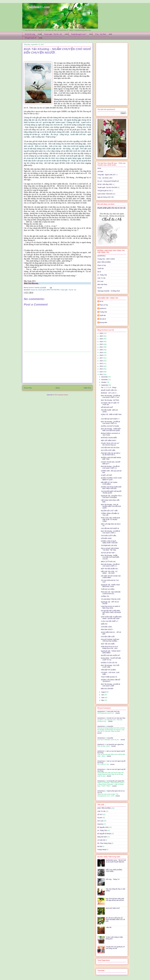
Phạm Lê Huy (104, 305)
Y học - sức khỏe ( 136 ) (105, 178)
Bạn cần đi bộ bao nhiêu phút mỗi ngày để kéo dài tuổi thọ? (115, 899)
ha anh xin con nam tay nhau (116, 718)
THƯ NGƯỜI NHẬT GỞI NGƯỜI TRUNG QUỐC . (111, 492)
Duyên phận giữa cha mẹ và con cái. (112, 208)
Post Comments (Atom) (61, 395)
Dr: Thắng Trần (102, 275)
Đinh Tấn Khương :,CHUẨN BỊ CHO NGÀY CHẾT (110, 685)
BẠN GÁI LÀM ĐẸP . (107, 689)
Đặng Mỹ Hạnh (102, 837)
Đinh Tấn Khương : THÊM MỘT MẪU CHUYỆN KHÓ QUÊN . (111, 430)
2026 (101, 333)
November (105, 380)
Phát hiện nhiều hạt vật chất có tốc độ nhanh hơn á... (111, 454)
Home (58, 388)
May (103, 700)
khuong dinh (103, 322)
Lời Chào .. (101, 171)
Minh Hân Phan (102, 284)
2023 (101, 342)
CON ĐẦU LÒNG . (107, 627)
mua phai (110, 726)
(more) (117, 713)
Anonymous (101, 711)
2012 (101, 372)
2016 (101, 361)
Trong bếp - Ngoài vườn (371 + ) (107, 175)
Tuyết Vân (101, 269)
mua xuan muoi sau (113, 711)
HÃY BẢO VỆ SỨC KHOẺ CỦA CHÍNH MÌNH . (111, 577)
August (104, 692)
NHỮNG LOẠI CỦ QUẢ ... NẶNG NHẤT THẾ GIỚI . (109, 542)
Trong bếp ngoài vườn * (79, 34)
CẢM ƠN (109, 927)
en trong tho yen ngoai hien (115, 744)
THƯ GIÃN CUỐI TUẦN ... (109, 536)
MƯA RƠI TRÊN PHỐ (113, 908)
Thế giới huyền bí (31, 38)
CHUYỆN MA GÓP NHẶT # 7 (110, 419)
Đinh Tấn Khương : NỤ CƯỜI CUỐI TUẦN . (110, 666)
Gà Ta (101, 301)
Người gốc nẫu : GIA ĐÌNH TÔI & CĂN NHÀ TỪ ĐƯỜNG (111, 497)
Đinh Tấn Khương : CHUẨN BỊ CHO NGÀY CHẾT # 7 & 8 (110, 396)
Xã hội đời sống (30, 34)
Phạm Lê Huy (102, 265)
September (105, 385)
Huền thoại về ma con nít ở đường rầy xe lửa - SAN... (110, 647)
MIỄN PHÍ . (104, 624)
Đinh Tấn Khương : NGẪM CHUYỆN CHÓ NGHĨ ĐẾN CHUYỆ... (110, 557)
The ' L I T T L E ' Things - (109, 387)
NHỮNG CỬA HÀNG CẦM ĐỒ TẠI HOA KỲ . (110, 681)
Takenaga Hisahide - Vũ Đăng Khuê (109, 291)
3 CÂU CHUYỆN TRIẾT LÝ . (110, 621)
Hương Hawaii (102, 850)
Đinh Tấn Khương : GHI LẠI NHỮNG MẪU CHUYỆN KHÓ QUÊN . (111, 506)
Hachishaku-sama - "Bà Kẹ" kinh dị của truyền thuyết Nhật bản (116, 861)
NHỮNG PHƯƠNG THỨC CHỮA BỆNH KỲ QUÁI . (111, 479)
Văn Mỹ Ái (103, 319)
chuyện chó (34, 290)
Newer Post (28, 388)
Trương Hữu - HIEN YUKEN (106, 259)
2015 (101, 363)
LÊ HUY (100, 814)
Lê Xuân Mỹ (101, 840)
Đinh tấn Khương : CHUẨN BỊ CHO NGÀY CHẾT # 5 (110, 467)
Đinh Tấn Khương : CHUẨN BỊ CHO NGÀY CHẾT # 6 (110, 423)
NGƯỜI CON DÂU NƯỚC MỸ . (111, 655)
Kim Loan (100, 281)
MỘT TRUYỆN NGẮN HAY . (110, 569)
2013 (101, 369)
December (105, 377)
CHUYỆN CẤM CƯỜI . (108, 637)
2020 (101, 350)
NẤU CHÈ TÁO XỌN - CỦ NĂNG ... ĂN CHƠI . (109, 572)
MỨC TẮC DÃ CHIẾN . (108, 644)
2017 (101, 358)
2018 (101, 355)
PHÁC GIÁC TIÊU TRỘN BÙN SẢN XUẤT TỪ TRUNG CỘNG (110, 520)
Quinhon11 (32, 288)
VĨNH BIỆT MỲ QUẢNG (108, 670)
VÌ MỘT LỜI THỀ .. (107, 475)
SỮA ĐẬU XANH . (107, 538)
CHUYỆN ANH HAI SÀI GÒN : (110, 448)
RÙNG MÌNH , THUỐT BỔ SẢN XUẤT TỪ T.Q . (111, 659)
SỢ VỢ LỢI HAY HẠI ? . (108, 553)
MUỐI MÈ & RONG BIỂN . (109, 438)
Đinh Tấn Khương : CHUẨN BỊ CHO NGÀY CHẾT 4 (110, 532)
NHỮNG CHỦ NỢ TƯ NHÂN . (110, 426)
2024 (101, 339)
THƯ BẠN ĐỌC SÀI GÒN (109, 545)
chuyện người (42, 290)
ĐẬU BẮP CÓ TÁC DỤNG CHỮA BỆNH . (109, 483)
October (104, 382)
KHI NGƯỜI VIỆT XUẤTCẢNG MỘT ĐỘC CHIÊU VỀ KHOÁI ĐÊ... (111, 612)
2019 (101, 353)
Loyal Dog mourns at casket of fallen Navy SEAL (110, 607)
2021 (101, 347)
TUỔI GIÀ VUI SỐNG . (108, 589)
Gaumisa (100, 824)
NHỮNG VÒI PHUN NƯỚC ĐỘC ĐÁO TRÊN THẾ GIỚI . (111, 488)
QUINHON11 (102, 256)
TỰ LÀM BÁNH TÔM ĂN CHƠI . (111, 599)
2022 (101, 344)
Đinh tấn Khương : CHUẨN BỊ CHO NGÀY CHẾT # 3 (110, 565)
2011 (101, 374)
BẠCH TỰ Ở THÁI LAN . (109, 562)
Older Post (87, 388)
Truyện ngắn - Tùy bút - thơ (53, 34)
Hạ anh (100, 288)
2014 (101, 366)
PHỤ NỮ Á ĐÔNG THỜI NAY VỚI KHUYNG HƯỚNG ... (110, 640)
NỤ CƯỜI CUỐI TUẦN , (108, 450)
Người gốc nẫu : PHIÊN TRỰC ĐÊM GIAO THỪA (110, 586)
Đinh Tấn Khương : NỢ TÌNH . (110, 400)
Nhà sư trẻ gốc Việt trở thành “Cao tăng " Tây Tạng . (110, 549)
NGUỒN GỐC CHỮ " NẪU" (109, 511)
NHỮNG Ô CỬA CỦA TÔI (109, 663)
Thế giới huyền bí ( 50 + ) (105, 191)
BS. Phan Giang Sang (104, 843)
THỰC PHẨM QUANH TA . (109, 677)
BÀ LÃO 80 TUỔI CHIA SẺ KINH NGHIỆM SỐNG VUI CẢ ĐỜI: (115, 920)
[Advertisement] (57, 367)
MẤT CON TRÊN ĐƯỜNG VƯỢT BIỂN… (114, 871)
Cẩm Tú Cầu (101, 278)
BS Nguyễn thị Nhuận (104, 834)
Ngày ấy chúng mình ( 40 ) (106, 197)
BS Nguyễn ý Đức (103, 827)
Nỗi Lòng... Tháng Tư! (113, 879)
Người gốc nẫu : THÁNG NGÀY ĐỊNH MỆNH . (111, 652)
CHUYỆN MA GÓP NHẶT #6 (110, 528)
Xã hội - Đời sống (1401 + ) (106, 184)
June (103, 698)
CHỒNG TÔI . (105, 596)
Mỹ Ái (99, 272)
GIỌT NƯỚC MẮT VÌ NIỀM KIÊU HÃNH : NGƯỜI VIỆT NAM (111, 618)
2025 (101, 336)
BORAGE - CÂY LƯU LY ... (109, 393)
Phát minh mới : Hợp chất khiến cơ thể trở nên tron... (111, 593)
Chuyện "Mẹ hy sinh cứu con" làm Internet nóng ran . (110, 444)
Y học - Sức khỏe (101, 34)
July (103, 695)
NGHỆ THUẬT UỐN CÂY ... (110, 390)
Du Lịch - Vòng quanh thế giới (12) (108, 181)
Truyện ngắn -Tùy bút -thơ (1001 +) (108, 187)
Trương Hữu (103, 312)
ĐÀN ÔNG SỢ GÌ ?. (107, 629)
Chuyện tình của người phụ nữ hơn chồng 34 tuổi (115, 948)
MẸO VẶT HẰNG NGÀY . (109, 440)
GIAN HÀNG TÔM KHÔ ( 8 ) (106, 194)
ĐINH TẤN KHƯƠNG (53, 290)
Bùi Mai (100, 846)
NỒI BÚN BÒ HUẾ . (107, 407)
